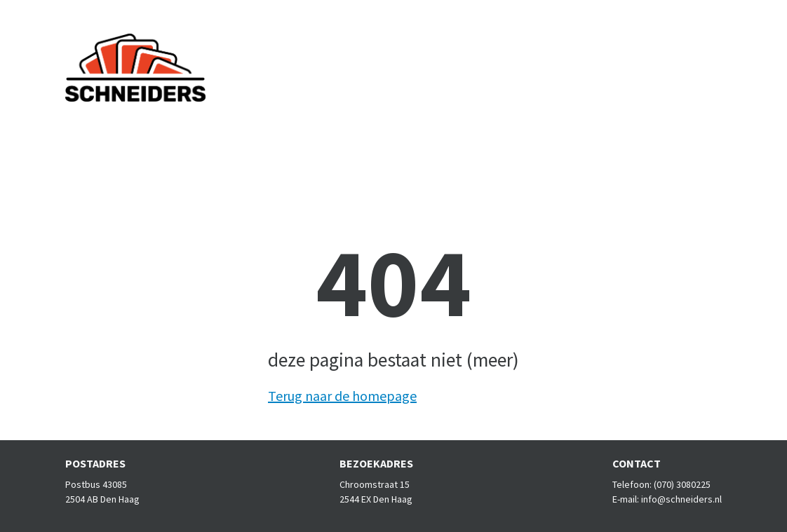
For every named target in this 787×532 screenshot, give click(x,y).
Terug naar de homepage (342, 396)
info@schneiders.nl (681, 499)
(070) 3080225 (682, 484)
